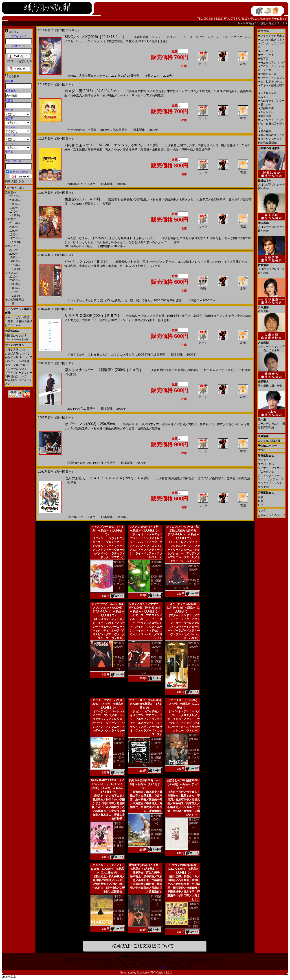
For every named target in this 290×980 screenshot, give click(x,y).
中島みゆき (245, 316)
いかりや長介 (227, 370)
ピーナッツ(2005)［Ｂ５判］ (88, 261)
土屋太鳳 (205, 91)
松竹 (261, 501)
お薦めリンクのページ (271, 515)
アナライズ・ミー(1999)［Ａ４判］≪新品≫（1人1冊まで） (182, 704)
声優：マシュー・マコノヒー (162, 37)
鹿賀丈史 (91, 204)
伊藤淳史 (170, 199)
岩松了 (192, 424)
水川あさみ (186, 199)
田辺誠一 (195, 370)
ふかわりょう (221, 262)
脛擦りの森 (266, 108)
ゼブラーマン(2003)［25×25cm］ (91, 424)
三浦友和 (102, 320)
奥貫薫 (113, 266)
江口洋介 (203, 478)
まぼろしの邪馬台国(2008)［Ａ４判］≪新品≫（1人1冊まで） (182, 784)
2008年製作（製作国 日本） (194, 838)
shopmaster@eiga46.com (273, 19)
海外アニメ (12, 246)
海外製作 (11, 193)
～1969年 (15, 216)
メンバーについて (16, 369)
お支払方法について (17, 353)
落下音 (263, 59)
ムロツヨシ (189, 91)
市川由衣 (217, 424)
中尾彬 (72, 483)
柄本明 (204, 424)
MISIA (144, 41)
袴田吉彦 (129, 428)
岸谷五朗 (105, 204)
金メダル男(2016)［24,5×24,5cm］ (93, 91)
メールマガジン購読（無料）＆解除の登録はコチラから (19, 321)
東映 (261, 497)
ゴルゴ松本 (185, 262)
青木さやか (113, 150)
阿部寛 (72, 374)
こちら (163, 967)
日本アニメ (12, 273)
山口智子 (218, 478)
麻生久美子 (113, 428)
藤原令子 (233, 145)
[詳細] (177, 242)
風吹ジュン (118, 320)
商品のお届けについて (19, 357)
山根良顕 (158, 150)
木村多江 (173, 91)
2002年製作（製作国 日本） (194, 922)
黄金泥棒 (265, 116)
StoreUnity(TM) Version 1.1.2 (154, 973)
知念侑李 (158, 91)
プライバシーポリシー (19, 373)
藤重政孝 (99, 266)
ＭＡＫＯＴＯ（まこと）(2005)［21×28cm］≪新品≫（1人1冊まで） (108, 869)
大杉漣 (181, 424)
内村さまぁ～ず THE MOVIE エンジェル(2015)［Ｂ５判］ (112, 145)
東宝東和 (263, 487)
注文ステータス (278, 23)
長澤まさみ (92, 95)
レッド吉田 (202, 262)
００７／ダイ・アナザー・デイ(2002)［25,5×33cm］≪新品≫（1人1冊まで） (145, 608)
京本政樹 (79, 150)
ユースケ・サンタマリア (133, 95)
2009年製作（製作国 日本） (119, 842)
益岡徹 (231, 478)
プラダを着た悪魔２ (271, 36)
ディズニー (265, 460)
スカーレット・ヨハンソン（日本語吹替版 (95, 41)
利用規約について (16, 376)
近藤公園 (232, 424)
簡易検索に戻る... (16, 181)
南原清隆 (174, 478)
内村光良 (132, 41)
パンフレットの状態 (17, 361)
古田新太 (143, 428)
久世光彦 (73, 320)
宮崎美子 (231, 91)
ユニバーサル (266, 464)
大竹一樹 (218, 145)
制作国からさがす (16, 336)
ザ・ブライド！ (269, 55)
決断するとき (267, 74)
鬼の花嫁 (265, 131)
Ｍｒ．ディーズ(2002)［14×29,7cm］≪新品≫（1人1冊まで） (182, 608)
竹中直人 (76, 95)
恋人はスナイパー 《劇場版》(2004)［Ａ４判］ (104, 370)
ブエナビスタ (266, 472)
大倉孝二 (202, 199)
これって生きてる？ (271, 40)
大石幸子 (149, 320)
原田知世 (158, 316)
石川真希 (134, 320)
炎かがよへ (266, 112)
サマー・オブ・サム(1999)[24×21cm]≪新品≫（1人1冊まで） (145, 704)
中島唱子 (196, 316)
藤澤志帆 (164, 320)
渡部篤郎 (168, 424)
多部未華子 (218, 199)
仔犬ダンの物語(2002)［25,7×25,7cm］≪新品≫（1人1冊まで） (182, 869)
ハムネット (266, 51)
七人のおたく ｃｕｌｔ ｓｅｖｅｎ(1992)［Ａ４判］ (108, 478)
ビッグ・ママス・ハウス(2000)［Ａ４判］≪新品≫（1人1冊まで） (108, 704)
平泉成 (218, 91)
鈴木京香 (153, 424)
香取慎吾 (126, 199)
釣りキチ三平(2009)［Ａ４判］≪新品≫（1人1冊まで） (145, 784)
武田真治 (244, 478)
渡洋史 (156, 428)
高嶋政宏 (158, 95)
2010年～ (15, 196)
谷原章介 (234, 199)
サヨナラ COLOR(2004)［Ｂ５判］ (93, 316)
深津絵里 (141, 199)
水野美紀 (180, 370)
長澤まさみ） (160, 41)
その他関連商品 (15, 300)
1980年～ (15, 208)
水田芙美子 (212, 316)
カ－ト (242, 23)
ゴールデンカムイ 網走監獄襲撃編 (271, 422)
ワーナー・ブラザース (271, 468)
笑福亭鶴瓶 (95, 150)
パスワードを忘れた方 (19, 61)
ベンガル (155, 266)
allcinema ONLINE (269, 441)
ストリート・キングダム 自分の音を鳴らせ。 (271, 124)
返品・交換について (17, 365)
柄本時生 (108, 95)
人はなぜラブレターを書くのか (271, 183)
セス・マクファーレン (236, 37)
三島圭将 (82, 428)
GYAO (262, 450)
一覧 (12, 303)
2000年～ (15, 200)
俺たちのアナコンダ (271, 62)
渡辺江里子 (130, 150)
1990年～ (15, 204)
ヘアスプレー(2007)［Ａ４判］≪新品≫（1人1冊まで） (108, 531)
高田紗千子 (203, 150)
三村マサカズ (186, 145)
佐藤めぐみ (240, 262)
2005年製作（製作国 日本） (119, 915)
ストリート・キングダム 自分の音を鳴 (271, 345)
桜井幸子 (140, 266)
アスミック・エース (270, 476)
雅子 (185, 316)
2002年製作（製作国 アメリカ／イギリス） (152, 665)
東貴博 (145, 150)
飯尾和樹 (70, 266)
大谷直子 (88, 320)
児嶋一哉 (187, 150)
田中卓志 (172, 150)
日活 (261, 505)
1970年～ (15, 212)
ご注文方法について (17, 350)
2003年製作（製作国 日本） (156, 915)
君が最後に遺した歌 (271, 135)
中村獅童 (245, 370)
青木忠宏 (85, 266)
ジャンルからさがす (17, 339)
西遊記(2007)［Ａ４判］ (84, 199)
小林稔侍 (76, 204)
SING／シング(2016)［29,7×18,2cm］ (95, 37)
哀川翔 (140, 424)
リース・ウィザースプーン (201, 37)
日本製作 (11, 219)
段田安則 (173, 316)
